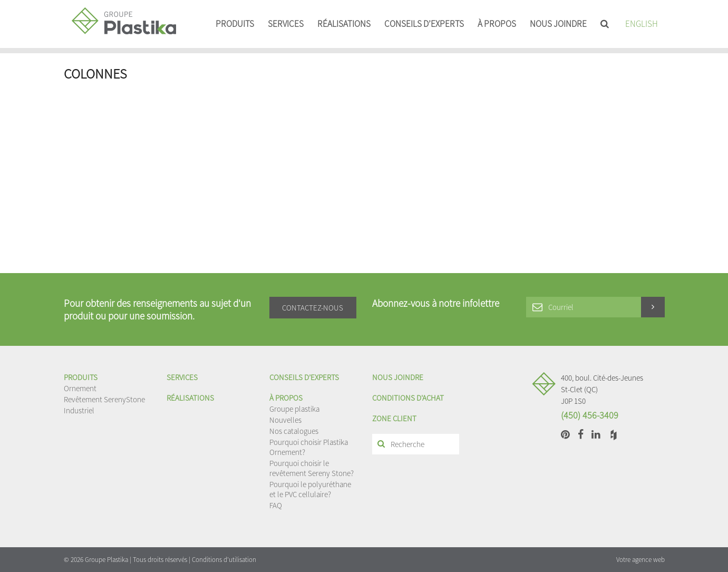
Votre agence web (640, 560)
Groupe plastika (294, 409)
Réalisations (344, 24)
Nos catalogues (294, 431)
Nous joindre (558, 24)
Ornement (80, 388)
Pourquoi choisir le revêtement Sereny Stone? (312, 468)
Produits (235, 24)
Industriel (79, 410)
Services (286, 24)
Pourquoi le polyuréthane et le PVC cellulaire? (310, 489)
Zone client (394, 418)
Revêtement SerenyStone (104, 399)
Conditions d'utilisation (224, 560)
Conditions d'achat (408, 398)
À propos (497, 24)
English (642, 24)
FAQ (276, 505)
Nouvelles (285, 420)
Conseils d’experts (424, 24)
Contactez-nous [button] (313, 308)
